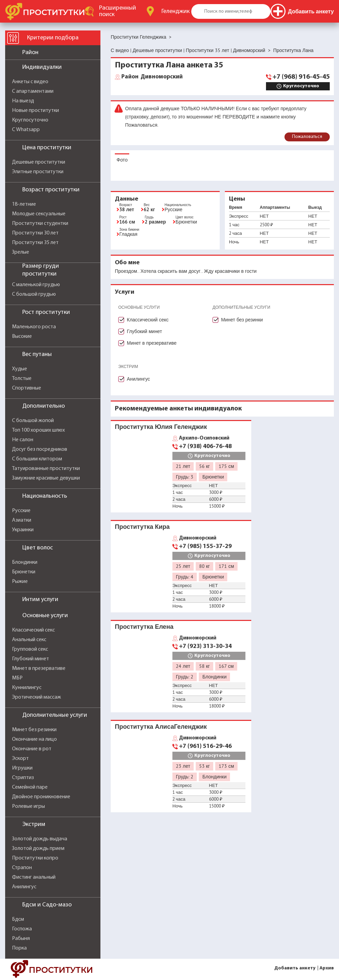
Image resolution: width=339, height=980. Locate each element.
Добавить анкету (295, 968)
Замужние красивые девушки (46, 478)
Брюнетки (24, 572)
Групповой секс (30, 649)
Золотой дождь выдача (40, 839)
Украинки (23, 530)
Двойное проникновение (41, 797)
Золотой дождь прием (38, 849)
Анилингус (24, 887)
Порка (19, 948)
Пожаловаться (307, 137)
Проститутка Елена (144, 627)
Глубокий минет (31, 659)
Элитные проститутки (38, 172)
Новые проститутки (35, 111)
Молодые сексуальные (39, 214)
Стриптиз (23, 778)
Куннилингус (27, 688)
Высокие (22, 336)
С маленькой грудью (36, 285)
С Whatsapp (26, 130)
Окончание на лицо (34, 739)
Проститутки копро (35, 858)
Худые (20, 369)
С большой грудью (34, 294)
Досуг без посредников (40, 449)
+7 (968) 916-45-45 (301, 77)
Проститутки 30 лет (35, 233)
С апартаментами (33, 91)
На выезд (23, 101)
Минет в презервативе (39, 669)
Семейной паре (30, 787)
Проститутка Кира (142, 527)
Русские (21, 511)
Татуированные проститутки (46, 469)
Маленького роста (34, 327)
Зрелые (21, 252)
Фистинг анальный (34, 877)
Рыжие (20, 582)
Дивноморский (152, 77)
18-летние (24, 204)
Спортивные (27, 388)
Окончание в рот (32, 749)
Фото (122, 160)
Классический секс (33, 630)
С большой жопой (33, 421)
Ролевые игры (28, 806)
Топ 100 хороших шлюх (38, 430)
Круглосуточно (30, 120)
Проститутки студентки (40, 224)
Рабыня (21, 939)
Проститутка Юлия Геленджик (161, 427)
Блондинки (25, 562)
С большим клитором (37, 459)
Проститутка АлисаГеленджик (161, 727)
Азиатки (22, 520)
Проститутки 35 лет (35, 243)
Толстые (22, 379)
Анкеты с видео (30, 82)
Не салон (23, 440)
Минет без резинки (34, 730)
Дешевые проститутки (39, 162)
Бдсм (18, 919)
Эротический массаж (37, 697)
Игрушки (22, 768)
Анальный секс (29, 640)
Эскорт (20, 759)
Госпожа (22, 929)
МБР (17, 678)
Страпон (22, 868)
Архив (327, 968)
